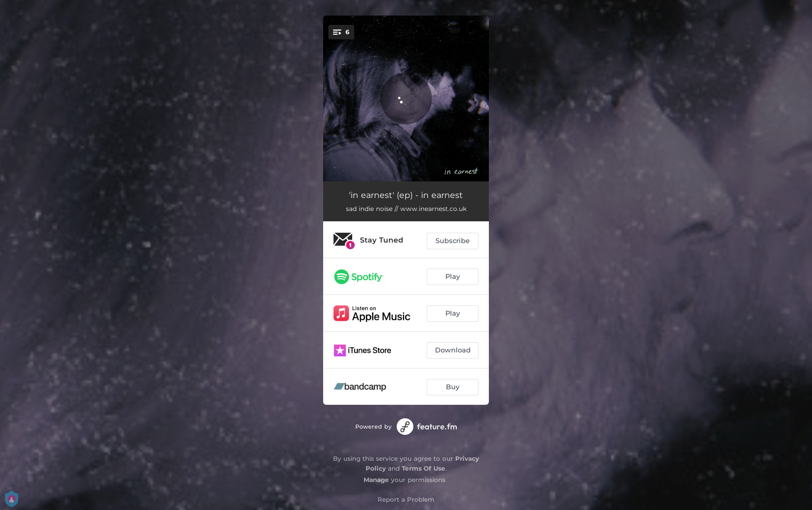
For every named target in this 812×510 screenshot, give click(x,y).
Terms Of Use (424, 468)
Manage (376, 480)
